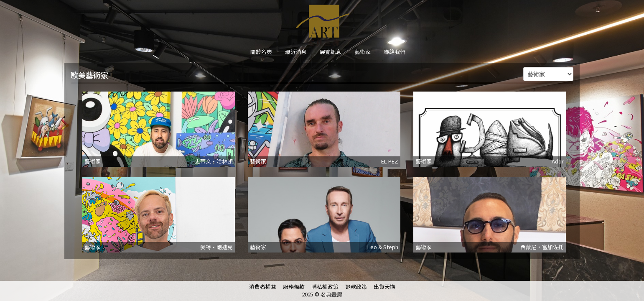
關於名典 (261, 52)
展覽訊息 (331, 52)
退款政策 (356, 287)
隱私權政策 (325, 287)
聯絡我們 (395, 52)
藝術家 (363, 52)
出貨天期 (384, 287)
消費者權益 (263, 287)
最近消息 (296, 52)
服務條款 (294, 287)
